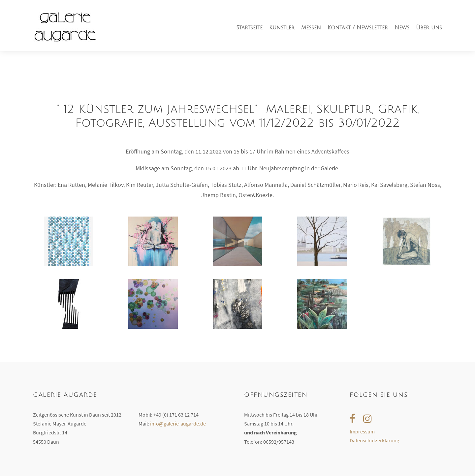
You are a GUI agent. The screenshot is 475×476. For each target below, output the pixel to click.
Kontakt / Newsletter (358, 28)
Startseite (249, 28)
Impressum (362, 431)
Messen (311, 28)
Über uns (429, 28)
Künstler (282, 28)
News (402, 28)
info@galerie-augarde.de (178, 424)
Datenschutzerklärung (374, 440)
